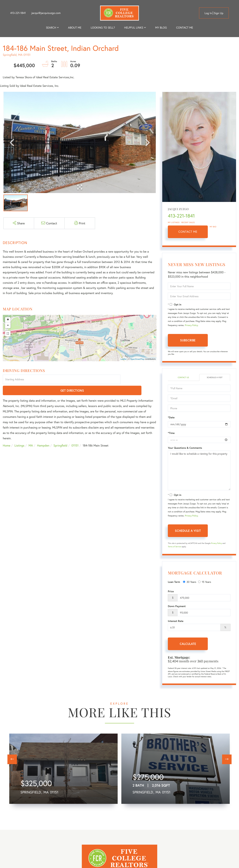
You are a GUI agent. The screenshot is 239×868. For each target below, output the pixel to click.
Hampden (43, 435)
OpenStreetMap (137, 359)
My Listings (174, 222)
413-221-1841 (18, 13)
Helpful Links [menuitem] (134, 28)
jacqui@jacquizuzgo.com (46, 13)
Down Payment (177, 607)
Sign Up (219, 13)
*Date (171, 418)
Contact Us (183, 378)
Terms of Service (174, 547)
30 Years (190, 582)
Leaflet (123, 359)
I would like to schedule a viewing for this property (199, 471)
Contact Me (188, 232)
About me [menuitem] (75, 28)
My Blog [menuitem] (161, 28)
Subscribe (188, 340)
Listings (19, 435)
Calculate (188, 644)
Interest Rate (176, 621)
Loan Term (174, 582)
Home (7, 435)
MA (31, 435)
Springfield (60, 435)
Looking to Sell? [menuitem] (103, 28)
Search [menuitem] (51, 28)
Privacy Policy (191, 325)
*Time (171, 433)
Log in (208, 13)
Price (171, 592)
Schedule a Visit (215, 378)
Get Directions (139, 380)
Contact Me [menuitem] (185, 28)
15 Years (205, 582)
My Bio (213, 227)
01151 (75, 435)
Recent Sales (188, 222)
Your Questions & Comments (185, 448)
